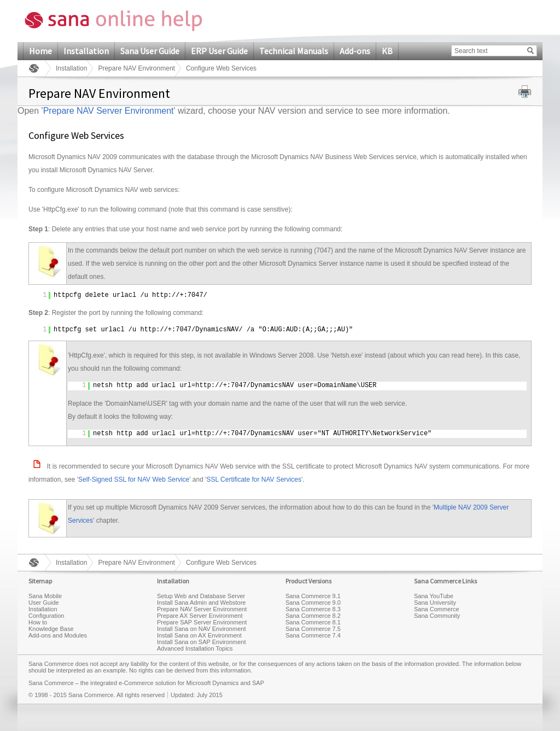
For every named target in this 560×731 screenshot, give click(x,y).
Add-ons (355, 51)
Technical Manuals (294, 51)
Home (40, 51)
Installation (86, 51)
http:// (166, 295)
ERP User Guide (219, 51)
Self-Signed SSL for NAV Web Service (134, 479)
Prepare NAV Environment (136, 68)
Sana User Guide (150, 51)
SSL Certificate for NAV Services (254, 479)
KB (387, 51)
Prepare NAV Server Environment (109, 111)
